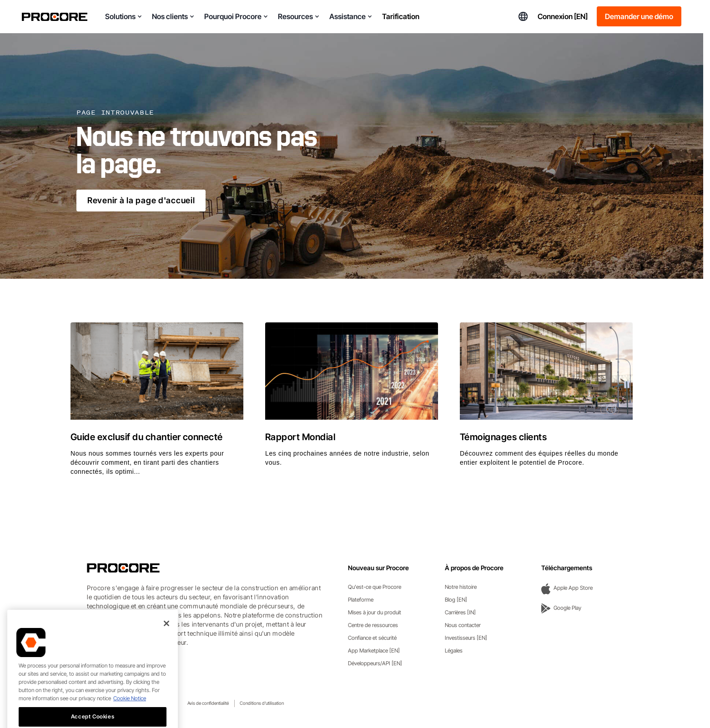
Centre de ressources (373, 625)
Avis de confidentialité (208, 703)
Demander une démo (639, 16)
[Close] (166, 637)
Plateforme (361, 600)
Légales (454, 650)
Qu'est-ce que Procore (375, 587)
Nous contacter (463, 625)
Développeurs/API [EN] (375, 663)
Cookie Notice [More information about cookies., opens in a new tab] (130, 712)
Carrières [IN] (460, 612)
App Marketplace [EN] (374, 650)
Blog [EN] (456, 600)
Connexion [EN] (563, 16)
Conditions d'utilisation (262, 703)
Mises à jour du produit (375, 612)
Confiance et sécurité (372, 638)
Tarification (401, 16)
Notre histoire (461, 587)
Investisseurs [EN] (466, 638)
